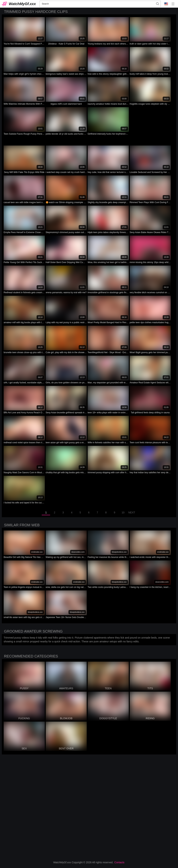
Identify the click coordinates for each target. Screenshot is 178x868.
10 (123, 512)
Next (132, 512)
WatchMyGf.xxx (22, 4)
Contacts (119, 862)
